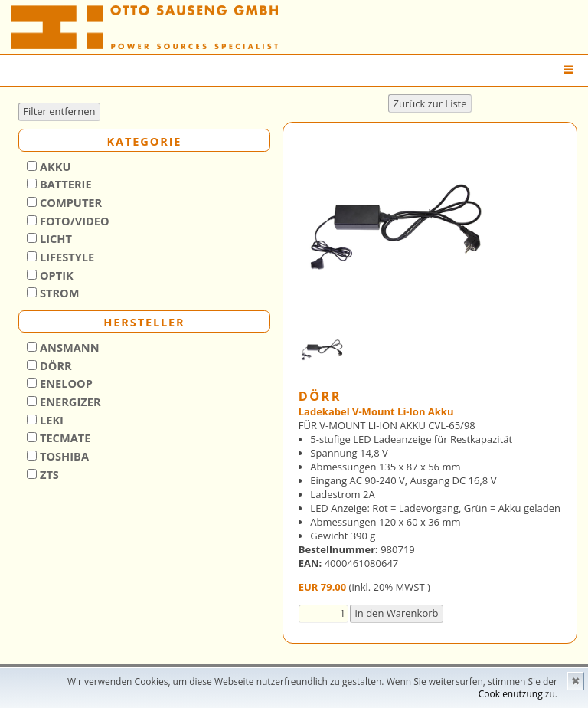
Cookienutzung (511, 694)
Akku (54, 166)
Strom (58, 293)
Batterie (64, 184)
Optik (55, 275)
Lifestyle (65, 257)
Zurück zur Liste (430, 103)
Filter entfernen (59, 111)
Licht (54, 238)
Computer (69, 202)
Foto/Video (73, 221)
